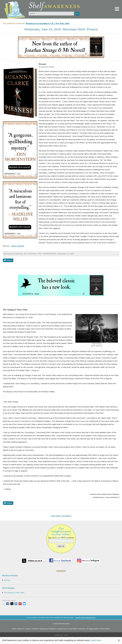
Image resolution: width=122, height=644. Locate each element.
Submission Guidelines (48, 629)
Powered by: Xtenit (61, 635)
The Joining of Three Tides (14, 593)
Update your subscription (85, 618)
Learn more (96, 640)
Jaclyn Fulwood (18, 246)
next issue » (67, 516)
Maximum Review (10, 576)
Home (14, 629)
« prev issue (55, 516)
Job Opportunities (92, 629)
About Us (21, 629)
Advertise (35, 629)
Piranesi (7, 580)
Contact (28, 629)
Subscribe (82, 629)
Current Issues (62, 629)
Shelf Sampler (9, 588)
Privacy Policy (105, 629)
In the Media (73, 629)
